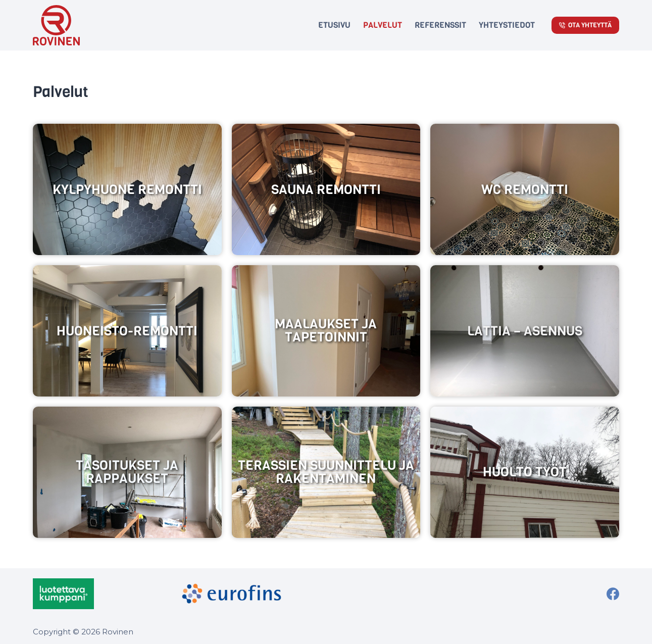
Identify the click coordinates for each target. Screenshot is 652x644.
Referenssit (440, 25)
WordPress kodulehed (588, 630)
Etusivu (334, 25)
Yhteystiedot (507, 25)
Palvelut (383, 25)
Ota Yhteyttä (586, 25)
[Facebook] (613, 594)
